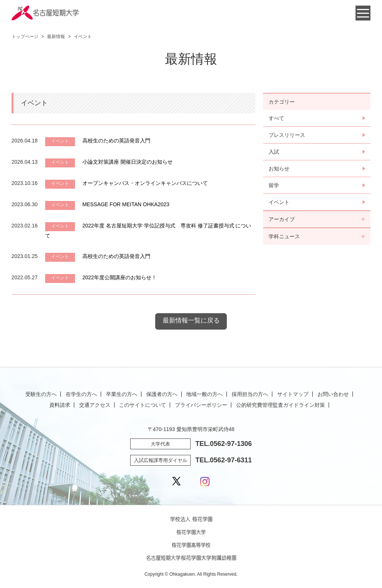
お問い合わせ (333, 394)
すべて (276, 118)
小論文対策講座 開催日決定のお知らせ (128, 162)
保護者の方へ (162, 394)
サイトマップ (293, 394)
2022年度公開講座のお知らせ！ (120, 277)
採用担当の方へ (250, 394)
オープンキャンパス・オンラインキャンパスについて (145, 183)
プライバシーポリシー (201, 405)
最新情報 (56, 37)
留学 (274, 185)
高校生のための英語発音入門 (116, 141)
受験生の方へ (41, 394)
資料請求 (60, 405)
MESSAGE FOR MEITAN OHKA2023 (126, 204)
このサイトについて (143, 405)
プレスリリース (287, 135)
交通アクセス (95, 405)
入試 (274, 152)
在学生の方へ (81, 394)
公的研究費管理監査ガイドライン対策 (281, 405)
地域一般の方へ (204, 394)
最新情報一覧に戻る (191, 320)
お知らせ (279, 169)
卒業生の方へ (122, 394)
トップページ (25, 37)
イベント (279, 202)
